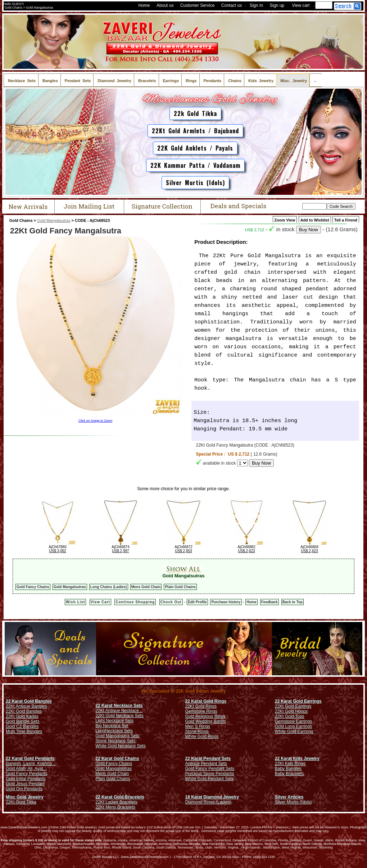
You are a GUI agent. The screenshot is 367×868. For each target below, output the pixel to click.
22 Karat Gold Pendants (30, 759)
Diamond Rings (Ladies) (209, 802)
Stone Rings (197, 731)
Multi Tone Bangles (24, 731)
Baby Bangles (288, 769)
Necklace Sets (119, 731)
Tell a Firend (346, 220)
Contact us (232, 5)
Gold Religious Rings (205, 716)
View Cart (100, 602)
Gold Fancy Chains (33, 587)
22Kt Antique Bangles (26, 706)
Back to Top (293, 602)
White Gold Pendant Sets (210, 779)
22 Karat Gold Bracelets (120, 797)
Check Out (171, 602)
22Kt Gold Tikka (21, 802)
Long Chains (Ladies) (109, 587)
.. (316, 80)
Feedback (269, 602)
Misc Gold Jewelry (25, 797)
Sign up (277, 5)
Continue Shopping (135, 602)
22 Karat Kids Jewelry (297, 759)
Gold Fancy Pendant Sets (210, 769)
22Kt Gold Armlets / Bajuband (195, 131)
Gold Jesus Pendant (25, 784)
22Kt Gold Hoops (291, 711)
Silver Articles (289, 797)
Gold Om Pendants (24, 789)
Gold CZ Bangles (22, 726)
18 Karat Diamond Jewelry (212, 797)
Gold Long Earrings (293, 726)
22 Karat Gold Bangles (29, 701)
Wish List (75, 602)
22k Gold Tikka (195, 113)
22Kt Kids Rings (290, 764)
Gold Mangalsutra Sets (117, 736)
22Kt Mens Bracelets (115, 807)
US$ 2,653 (183, 551)
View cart (301, 5)
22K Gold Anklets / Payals (195, 148)
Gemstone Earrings (293, 721)
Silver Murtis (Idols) (195, 183)
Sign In (256, 5)
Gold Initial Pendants (26, 779)
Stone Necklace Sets (115, 741)
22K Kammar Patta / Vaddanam (195, 165)
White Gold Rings (202, 737)
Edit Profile (197, 602)
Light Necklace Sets (114, 721)
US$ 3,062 (57, 551)
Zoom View (285, 220)
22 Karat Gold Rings (206, 701)
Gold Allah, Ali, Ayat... (26, 769)
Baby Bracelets (289, 774)
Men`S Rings (198, 726)
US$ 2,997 (120, 551)
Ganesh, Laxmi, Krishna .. (31, 764)
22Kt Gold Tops (290, 716)
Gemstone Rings (201, 711)
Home (144, 5)
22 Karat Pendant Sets (208, 759)
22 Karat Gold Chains (117, 759)
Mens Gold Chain (146, 587)
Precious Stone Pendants (210, 774)
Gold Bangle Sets (22, 721)
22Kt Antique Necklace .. (119, 711)
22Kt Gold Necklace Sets (119, 716)
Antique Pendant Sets (206, 764)
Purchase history (226, 602)
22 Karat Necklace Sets (119, 706)
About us (165, 5)
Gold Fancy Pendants (26, 774)
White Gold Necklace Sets (120, 746)
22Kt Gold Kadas (22, 716)
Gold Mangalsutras (54, 220)
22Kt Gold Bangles (24, 711)
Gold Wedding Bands (206, 721)
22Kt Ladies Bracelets (116, 802)
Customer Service (197, 5)
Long (100, 731)
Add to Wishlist (315, 220)
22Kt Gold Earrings (293, 706)
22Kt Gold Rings (201, 706)
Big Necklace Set (112, 726)
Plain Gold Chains (180, 587)
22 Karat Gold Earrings (298, 701)
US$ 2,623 (246, 551)
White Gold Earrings (294, 731)
